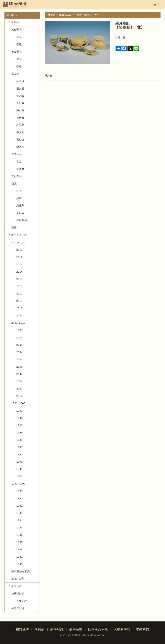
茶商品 (15, 22)
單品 (19, 37)
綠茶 (19, 198)
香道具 (20, 169)
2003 (20, 345)
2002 (20, 338)
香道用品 (17, 154)
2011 (20, 250)
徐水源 (20, 81)
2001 (20, 330)
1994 (20, 433)
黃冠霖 (20, 103)
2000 (20, 476)
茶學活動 (76, 629)
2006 (20, 367)
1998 (20, 462)
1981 (20, 498)
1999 (20, 469)
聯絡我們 (143, 629)
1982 (20, 506)
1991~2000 (19, 403)
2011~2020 (19, 242)
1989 (20, 557)
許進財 (20, 125)
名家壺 (15, 74)
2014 (20, 272)
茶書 (14, 227)
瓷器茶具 (17, 52)
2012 (20, 257)
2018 (20, 301)
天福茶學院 (122, 629)
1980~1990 (19, 484)
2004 (20, 352)
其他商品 (17, 176)
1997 (20, 454)
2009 (20, 389)
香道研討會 (18, 608)
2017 (20, 294)
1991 (20, 411)
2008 (20, 381)
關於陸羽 (22, 629)
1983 (20, 513)
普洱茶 (20, 213)
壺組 (19, 44)
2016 (20, 286)
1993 (20, 425)
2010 (20, 396)
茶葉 (14, 183)
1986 (20, 535)
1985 (20, 528)
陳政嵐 (20, 147)
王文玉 (20, 88)
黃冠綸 (20, 96)
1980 (20, 491)
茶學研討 (16, 586)
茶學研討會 (18, 594)
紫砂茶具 (17, 30)
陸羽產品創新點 (21, 571)
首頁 (51, 15)
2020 (20, 315)
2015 (20, 279)
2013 (20, 264)
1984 (20, 520)
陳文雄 (20, 132)
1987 (20, 542)
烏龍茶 (20, 206)
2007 (20, 374)
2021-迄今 (18, 579)
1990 (20, 564)
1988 (20, 549)
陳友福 (20, 110)
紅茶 (19, 191)
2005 (20, 359)
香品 (19, 162)
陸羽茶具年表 (19, 235)
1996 (20, 447)
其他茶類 (22, 220)
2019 (20, 308)
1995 (20, 440)
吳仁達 (20, 140)
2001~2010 (19, 323)
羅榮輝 (20, 118)
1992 (20, 418)
